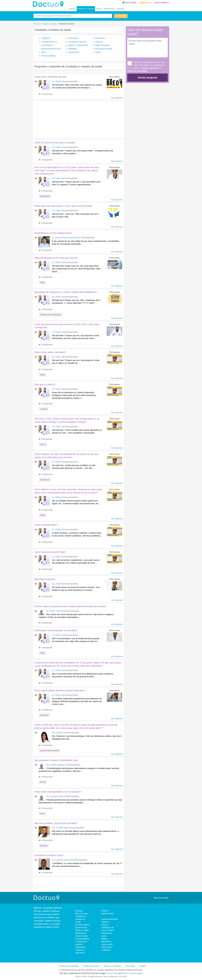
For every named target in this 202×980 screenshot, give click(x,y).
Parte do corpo (82, 913)
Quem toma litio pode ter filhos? (50, 552)
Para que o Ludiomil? (45, 384)
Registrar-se (145, 3)
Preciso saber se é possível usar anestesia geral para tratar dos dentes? (70, 606)
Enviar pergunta (148, 78)
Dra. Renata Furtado (61, 733)
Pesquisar (122, 16)
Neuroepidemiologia (104, 49)
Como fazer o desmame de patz (50, 77)
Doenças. (79, 911)
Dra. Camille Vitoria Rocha (63, 828)
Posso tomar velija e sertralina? (50, 352)
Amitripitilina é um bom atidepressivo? (53, 233)
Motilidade (73, 49)
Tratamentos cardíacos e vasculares (81, 950)
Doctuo (49, 4)
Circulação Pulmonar (77, 42)
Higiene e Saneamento (78, 45)
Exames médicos (83, 925)
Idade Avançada (102, 45)
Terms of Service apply (132, 973)
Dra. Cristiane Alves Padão (58, 796)
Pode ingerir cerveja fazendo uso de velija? (56, 630)
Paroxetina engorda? (45, 579)
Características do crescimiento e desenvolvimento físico (51, 45)
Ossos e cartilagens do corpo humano (108, 927)
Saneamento (74, 52)
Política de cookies (91, 966)
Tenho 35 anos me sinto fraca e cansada (55, 143)
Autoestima (100, 38)
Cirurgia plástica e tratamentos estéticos (82, 941)
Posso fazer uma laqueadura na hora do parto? (58, 792)
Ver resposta (116, 98)
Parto (43, 52)
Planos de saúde (161, 898)
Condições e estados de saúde (81, 919)
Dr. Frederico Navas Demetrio (65, 860)
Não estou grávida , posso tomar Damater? (56, 823)
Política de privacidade (137, 71)
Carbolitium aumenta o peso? (49, 855)
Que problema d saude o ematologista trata (56, 760)
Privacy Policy (112, 973)
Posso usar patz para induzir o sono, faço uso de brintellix (63, 206)
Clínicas (99, 9)
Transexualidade (48, 56)
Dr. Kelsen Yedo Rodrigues (58, 611)
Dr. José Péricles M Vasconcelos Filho (69, 238)
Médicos (72, 9)
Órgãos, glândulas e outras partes (107, 941)
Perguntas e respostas (86, 9)
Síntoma (105, 911)
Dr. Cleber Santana (60, 81)
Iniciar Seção (131, 3)
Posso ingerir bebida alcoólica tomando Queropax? (60, 691)
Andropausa (73, 38)
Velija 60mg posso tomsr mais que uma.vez (56, 258)
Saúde (98, 52)
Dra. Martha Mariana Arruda (58, 765)
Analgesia (45, 38)
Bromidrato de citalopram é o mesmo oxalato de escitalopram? (66, 292)
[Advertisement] (54, 119)
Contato (142, 966)
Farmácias (120, 9)
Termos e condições (149, 68)
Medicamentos (109, 9)
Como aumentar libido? (46, 525)
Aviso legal (130, 966)
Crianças (99, 42)
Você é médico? (162, 3)
